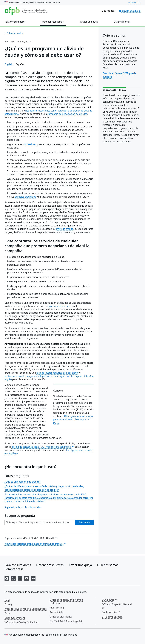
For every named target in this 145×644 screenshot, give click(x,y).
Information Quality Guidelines (22, 622)
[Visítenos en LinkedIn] (20, 578)
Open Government (15, 618)
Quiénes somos (108, 565)
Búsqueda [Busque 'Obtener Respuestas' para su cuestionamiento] (84, 522)
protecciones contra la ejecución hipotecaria (28, 376)
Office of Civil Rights (61, 617)
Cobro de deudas (15, 33)
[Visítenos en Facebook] (7, 578)
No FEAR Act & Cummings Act (66, 621)
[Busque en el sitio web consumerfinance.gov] (107, 11)
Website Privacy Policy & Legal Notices (25, 609)
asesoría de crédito (60, 306)
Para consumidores (18, 565)
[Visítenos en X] (13, 578)
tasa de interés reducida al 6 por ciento (58, 373)
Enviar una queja (130, 11)
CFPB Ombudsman (112, 617)
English (8, 64)
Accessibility (56, 612)
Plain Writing (57, 608)
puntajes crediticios (25, 197)
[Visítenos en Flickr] (33, 578)
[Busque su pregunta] (40, 522)
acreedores (30, 144)
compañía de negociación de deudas (67, 114)
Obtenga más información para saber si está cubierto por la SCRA (73, 419)
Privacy (8, 604)
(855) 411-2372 (134, 2)
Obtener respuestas (50, 565)
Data (7, 613)
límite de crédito (64, 229)
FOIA (7, 600)
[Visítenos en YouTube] (27, 578)
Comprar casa (14, 569)
